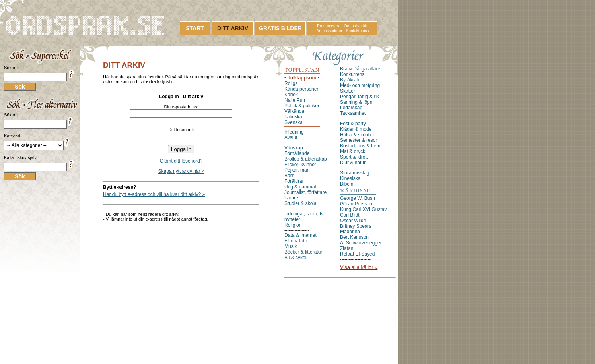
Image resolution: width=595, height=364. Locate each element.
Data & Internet (300, 235)
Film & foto (296, 241)
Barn (289, 176)
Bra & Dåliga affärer (361, 69)
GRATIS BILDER (280, 28)
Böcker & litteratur (303, 252)
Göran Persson (356, 204)
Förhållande (297, 153)
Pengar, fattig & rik (360, 97)
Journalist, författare (305, 192)
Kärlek (291, 95)
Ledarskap (351, 108)
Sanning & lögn (356, 102)
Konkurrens (352, 74)
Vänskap (294, 148)
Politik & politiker (302, 106)
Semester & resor (359, 140)
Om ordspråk (356, 26)
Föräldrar (294, 181)
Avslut (291, 137)
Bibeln (347, 184)
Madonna (350, 232)
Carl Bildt (350, 215)
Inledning (294, 132)
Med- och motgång (360, 85)
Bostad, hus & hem (360, 146)
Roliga (291, 83)
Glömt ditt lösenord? (181, 161)
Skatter (348, 91)
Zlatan (347, 248)
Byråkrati (349, 80)
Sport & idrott (354, 157)
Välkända (294, 111)
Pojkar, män (297, 170)
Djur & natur (353, 163)
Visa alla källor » (359, 267)
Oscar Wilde (353, 221)
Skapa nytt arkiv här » (181, 171)
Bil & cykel (295, 258)
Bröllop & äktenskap (306, 159)
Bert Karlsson (354, 237)
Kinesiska (350, 178)
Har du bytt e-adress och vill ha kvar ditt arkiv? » (154, 194)
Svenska (294, 122)
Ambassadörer (330, 31)
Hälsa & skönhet (357, 135)
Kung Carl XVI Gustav (363, 209)
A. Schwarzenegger (361, 243)
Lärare (291, 198)
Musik (291, 246)
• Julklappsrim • (302, 78)
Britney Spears (356, 226)
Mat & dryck (353, 151)
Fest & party (353, 124)
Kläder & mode (356, 129)
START (195, 28)
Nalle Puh (295, 100)
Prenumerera (329, 26)
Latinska (293, 117)
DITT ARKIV (233, 28)
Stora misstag (355, 173)
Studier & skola (300, 203)
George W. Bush (358, 198)
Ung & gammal (300, 187)
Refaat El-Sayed (357, 254)
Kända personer (301, 89)
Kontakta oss (358, 31)
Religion (293, 225)
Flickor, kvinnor (300, 165)
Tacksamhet (353, 113)
